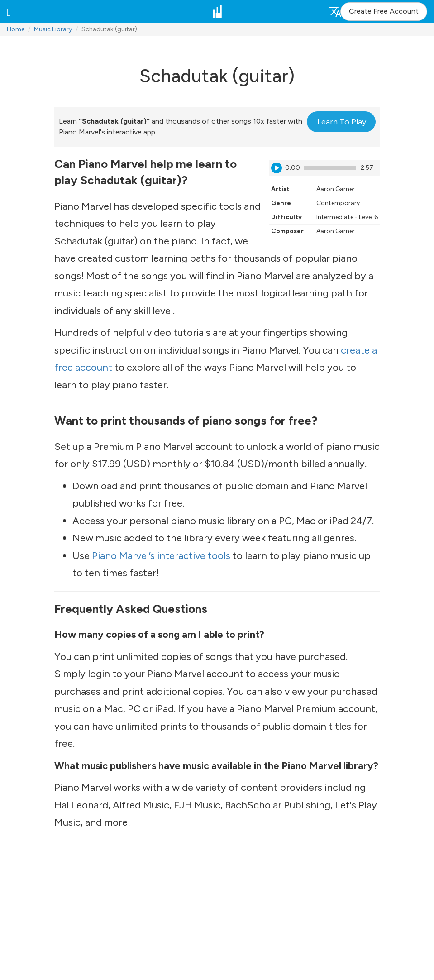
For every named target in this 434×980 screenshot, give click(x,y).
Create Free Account (384, 11)
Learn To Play (342, 122)
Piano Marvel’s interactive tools (161, 556)
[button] (9, 11)
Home (16, 29)
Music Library (53, 29)
